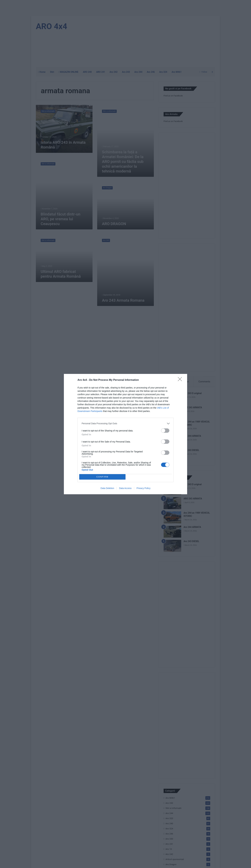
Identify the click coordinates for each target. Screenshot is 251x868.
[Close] (181, 380)
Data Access (125, 488)
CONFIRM (102, 477)
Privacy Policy (144, 488)
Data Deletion (107, 488)
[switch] (165, 431)
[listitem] (125, 424)
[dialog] (125, 434)
